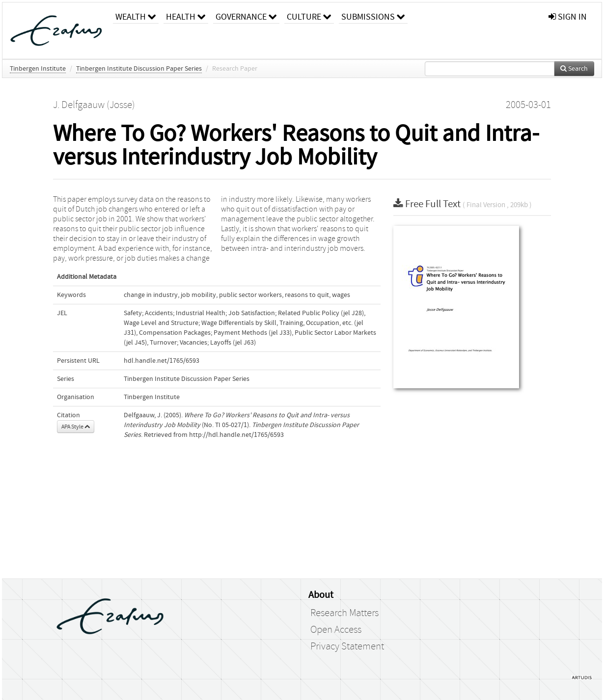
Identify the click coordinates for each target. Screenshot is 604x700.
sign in (568, 17)
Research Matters (344, 613)
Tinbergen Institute (38, 69)
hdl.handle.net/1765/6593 (162, 361)
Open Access (336, 630)
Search (574, 69)
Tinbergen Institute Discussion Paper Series (139, 69)
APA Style (76, 427)
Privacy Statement (347, 646)
